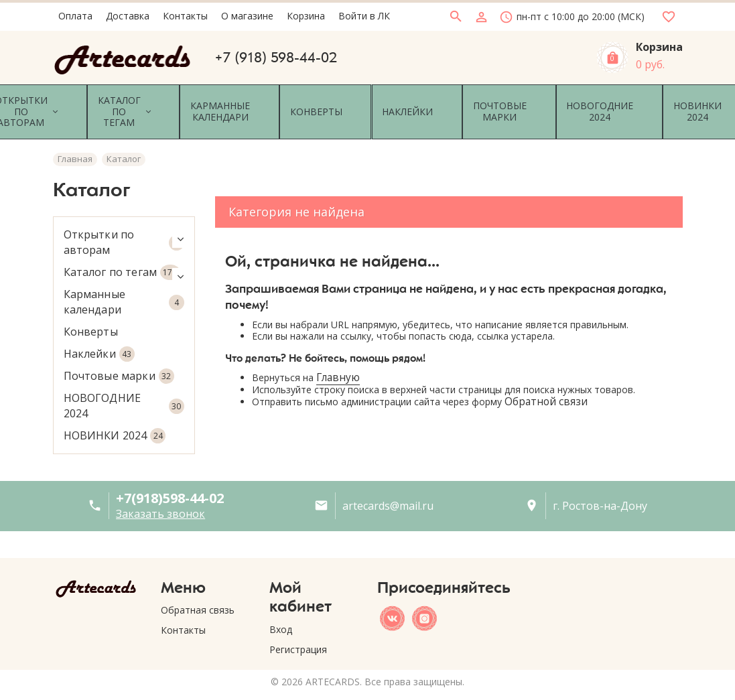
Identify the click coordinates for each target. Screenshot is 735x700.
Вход (281, 613)
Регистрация (298, 633)
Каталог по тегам (124, 256)
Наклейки (99, 338)
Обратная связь (198, 594)
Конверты (91, 316)
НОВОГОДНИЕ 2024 (124, 390)
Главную (338, 362)
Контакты (183, 615)
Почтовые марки (119, 360)
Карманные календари (124, 286)
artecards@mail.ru (388, 490)
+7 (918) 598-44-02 (276, 58)
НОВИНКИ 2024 (115, 420)
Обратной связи (546, 386)
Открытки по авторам (124, 226)
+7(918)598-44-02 (170, 482)
